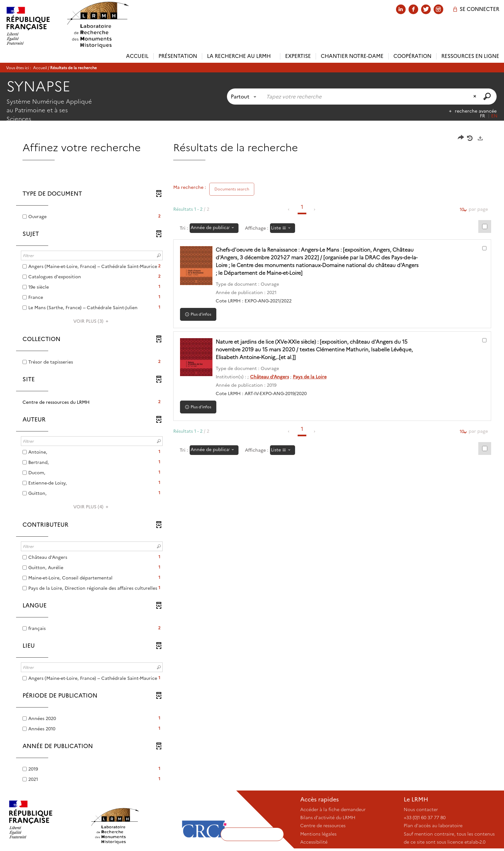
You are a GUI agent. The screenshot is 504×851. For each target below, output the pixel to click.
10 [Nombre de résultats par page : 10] (462, 210)
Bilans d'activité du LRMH (328, 818)
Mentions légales (318, 834)
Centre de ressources (323, 826)
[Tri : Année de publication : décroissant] (214, 228)
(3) (92, 321)
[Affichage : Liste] (283, 228)
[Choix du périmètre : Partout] (245, 97)
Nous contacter (421, 809)
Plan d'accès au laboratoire (433, 826)
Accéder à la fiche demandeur (333, 809)
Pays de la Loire (313, 377)
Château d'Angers (272, 377)
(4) (92, 507)
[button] (92, 402)
